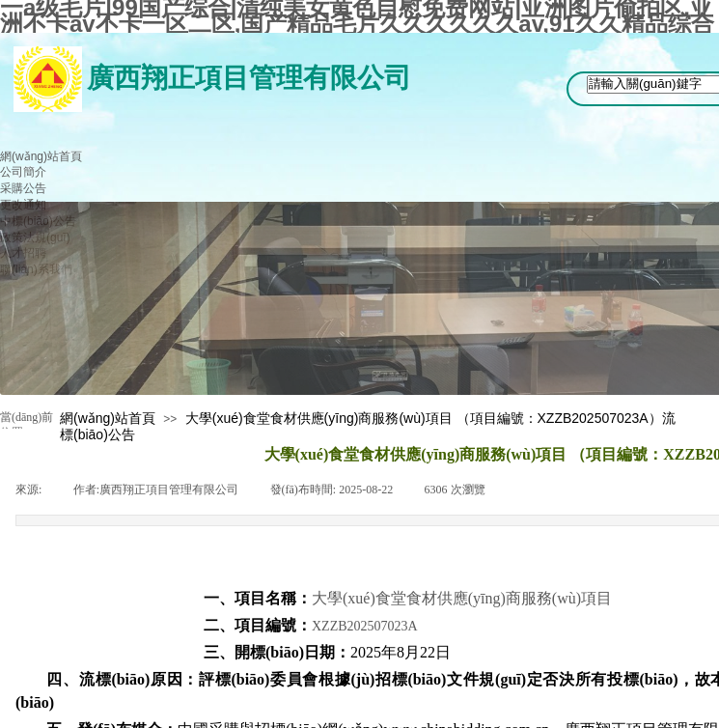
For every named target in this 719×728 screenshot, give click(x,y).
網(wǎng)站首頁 (108, 418)
